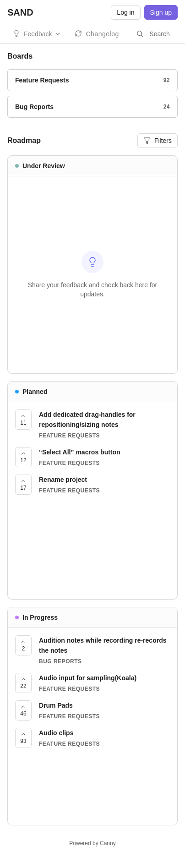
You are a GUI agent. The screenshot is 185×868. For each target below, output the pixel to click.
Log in (125, 12)
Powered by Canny (92, 843)
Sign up (161, 12)
